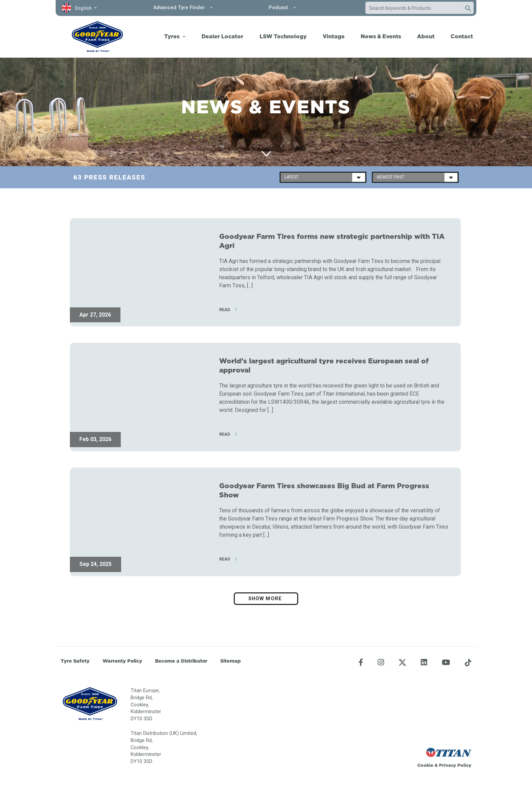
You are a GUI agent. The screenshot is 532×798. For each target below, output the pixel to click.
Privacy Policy (455, 765)
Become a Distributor (181, 661)
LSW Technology (283, 36)
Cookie (425, 765)
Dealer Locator (222, 36)
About (426, 36)
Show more (266, 599)
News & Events (381, 36)
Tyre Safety (75, 661)
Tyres (172, 36)
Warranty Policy (122, 661)
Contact (462, 36)
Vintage (334, 36)
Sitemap (231, 661)
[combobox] (413, 8)
